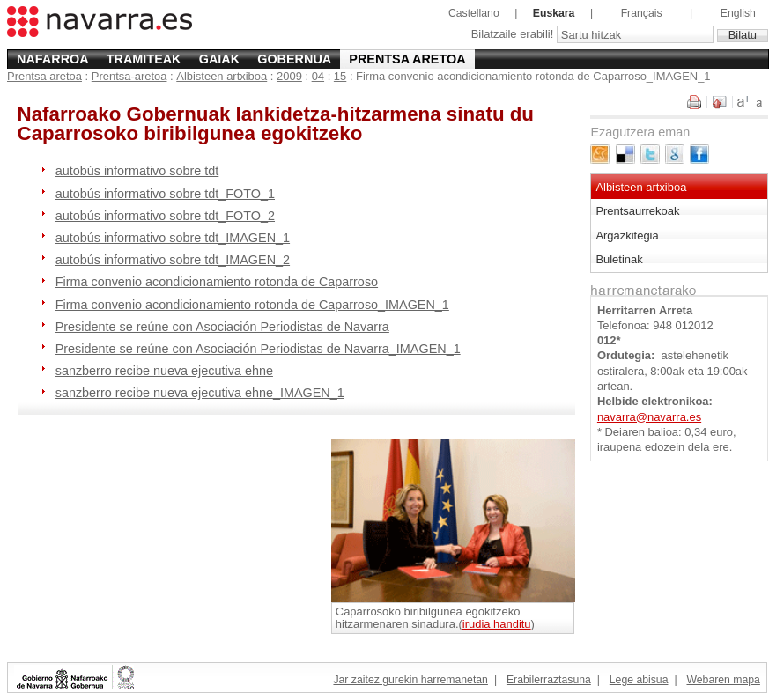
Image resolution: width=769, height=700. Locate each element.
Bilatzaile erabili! (514, 35)
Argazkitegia (627, 236)
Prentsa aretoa (407, 59)
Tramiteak (144, 59)
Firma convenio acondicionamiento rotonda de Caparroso (217, 282)
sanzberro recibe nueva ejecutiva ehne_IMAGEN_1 (200, 393)
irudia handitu (497, 624)
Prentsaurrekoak (637, 211)
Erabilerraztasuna (549, 680)
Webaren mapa (723, 680)
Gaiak (219, 59)
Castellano (474, 13)
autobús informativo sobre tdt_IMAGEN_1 (173, 238)
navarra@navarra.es (649, 417)
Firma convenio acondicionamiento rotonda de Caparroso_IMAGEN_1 (252, 305)
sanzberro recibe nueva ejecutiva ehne (164, 371)
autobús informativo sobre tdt (137, 171)
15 (340, 76)
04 (318, 76)
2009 (289, 76)
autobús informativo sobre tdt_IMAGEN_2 (173, 260)
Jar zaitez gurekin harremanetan (410, 680)
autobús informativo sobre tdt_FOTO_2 (165, 216)
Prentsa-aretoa (129, 76)
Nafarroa (53, 59)
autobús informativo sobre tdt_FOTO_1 (165, 194)
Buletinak (619, 259)
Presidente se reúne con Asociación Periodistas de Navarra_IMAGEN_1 (258, 349)
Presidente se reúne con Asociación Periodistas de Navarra (222, 327)
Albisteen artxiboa (222, 76)
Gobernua (294, 59)
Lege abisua (639, 680)
